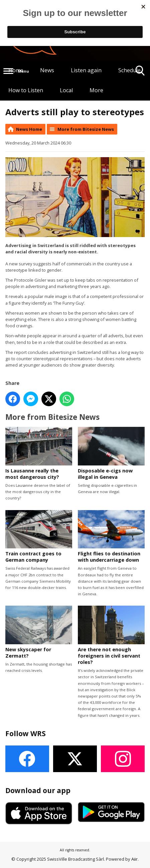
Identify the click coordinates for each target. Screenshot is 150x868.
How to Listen (26, 90)
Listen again (86, 70)
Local (66, 90)
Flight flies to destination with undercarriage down (111, 537)
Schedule (129, 70)
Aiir (134, 859)
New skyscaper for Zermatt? (39, 632)
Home (16, 70)
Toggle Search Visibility (140, 73)
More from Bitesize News (86, 129)
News (47, 70)
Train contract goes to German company (39, 537)
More (96, 90)
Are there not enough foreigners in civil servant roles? (111, 636)
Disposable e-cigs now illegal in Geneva (111, 454)
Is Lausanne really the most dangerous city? (39, 454)
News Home (29, 129)
